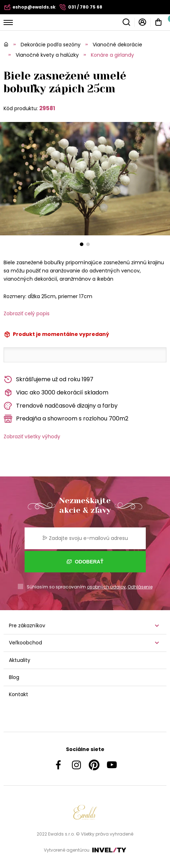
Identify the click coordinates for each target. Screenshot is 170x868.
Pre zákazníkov (27, 626)
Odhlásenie (140, 587)
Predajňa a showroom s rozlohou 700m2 (66, 419)
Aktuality (20, 660)
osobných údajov (106, 587)
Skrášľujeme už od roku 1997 (48, 380)
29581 (47, 108)
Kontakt (19, 694)
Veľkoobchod (25, 643)
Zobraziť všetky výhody (32, 436)
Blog (14, 677)
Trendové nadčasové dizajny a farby (61, 406)
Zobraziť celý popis (27, 313)
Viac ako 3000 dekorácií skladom (56, 393)
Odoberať (85, 562)
